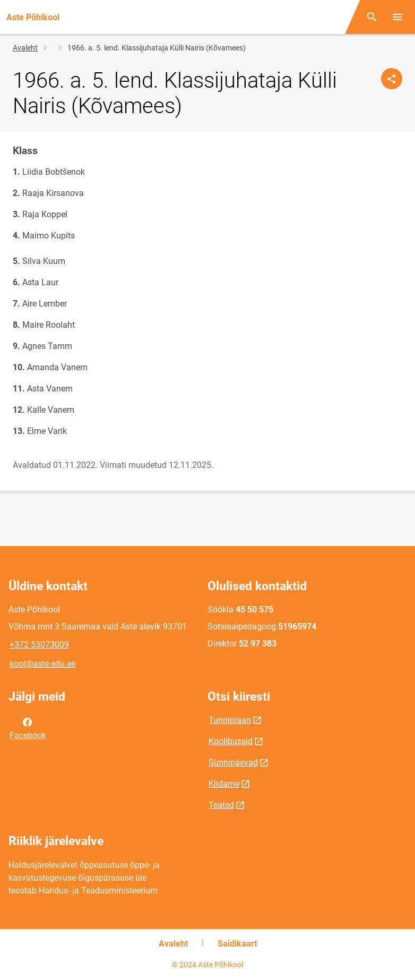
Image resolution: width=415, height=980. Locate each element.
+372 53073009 (39, 645)
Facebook (28, 728)
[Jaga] (392, 79)
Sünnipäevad (233, 762)
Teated (221, 805)
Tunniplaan (230, 720)
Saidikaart (237, 944)
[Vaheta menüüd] (397, 17)
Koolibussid (231, 741)
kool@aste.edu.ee (42, 664)
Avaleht (25, 48)
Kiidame (224, 784)
